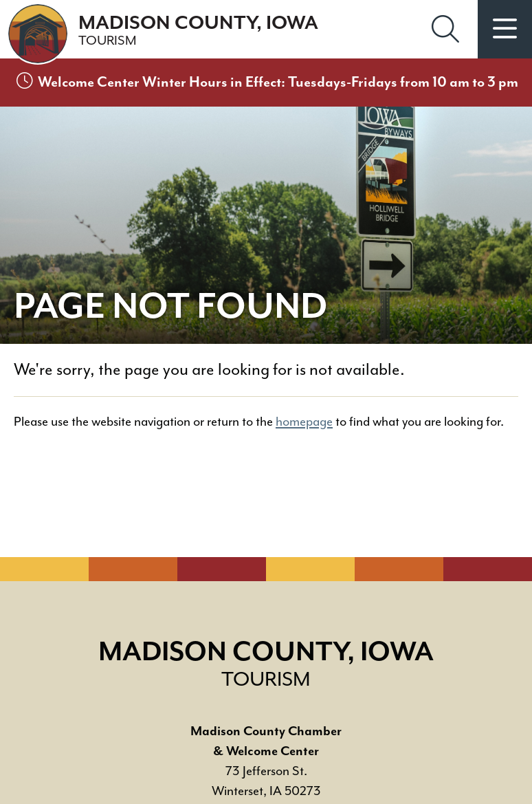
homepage (304, 422)
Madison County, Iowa (198, 31)
